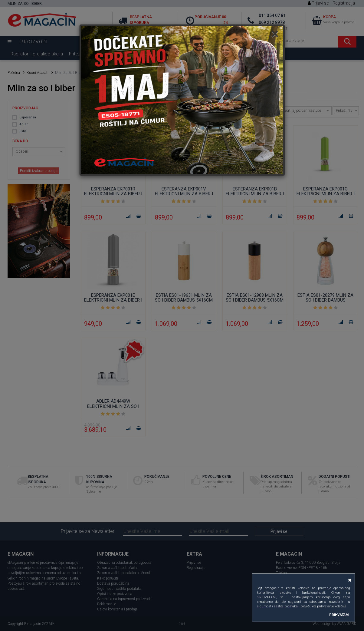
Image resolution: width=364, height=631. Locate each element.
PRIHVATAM (339, 615)
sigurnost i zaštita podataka (277, 606)
